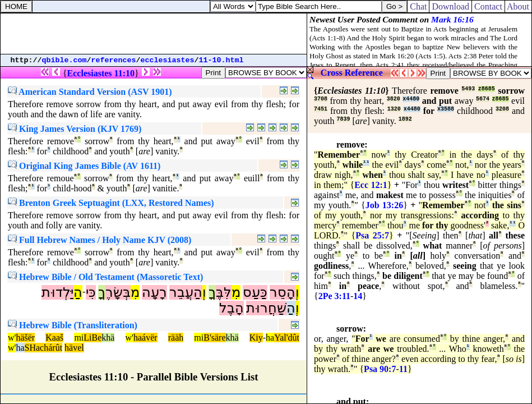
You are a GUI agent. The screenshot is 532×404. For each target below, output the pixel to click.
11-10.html (221, 60)
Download (450, 6)
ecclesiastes (168, 60)
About (518, 6)
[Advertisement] (154, 34)
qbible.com (64, 60)
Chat (418, 6)
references (114, 60)
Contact (488, 6)
